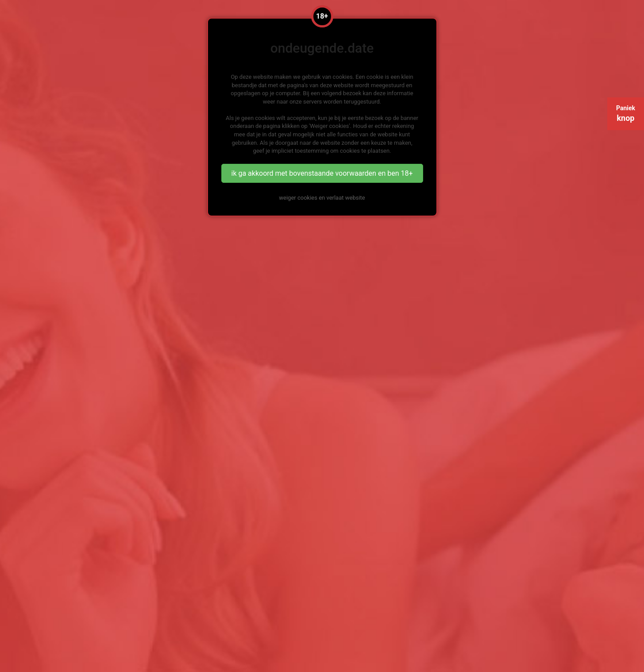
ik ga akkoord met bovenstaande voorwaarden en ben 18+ (322, 173)
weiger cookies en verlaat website (322, 198)
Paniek (626, 114)
